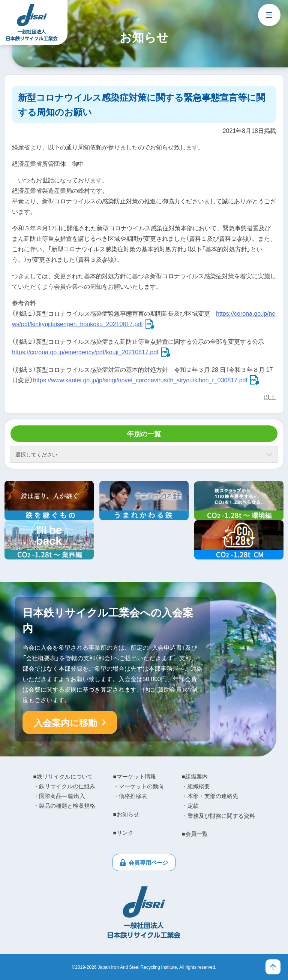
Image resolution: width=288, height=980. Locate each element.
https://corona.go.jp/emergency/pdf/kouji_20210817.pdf (85, 352)
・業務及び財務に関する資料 (218, 816)
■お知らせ (126, 814)
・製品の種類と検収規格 (64, 805)
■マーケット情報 (135, 776)
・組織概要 (196, 786)
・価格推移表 (130, 796)
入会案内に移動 (65, 722)
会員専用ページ (148, 862)
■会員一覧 (195, 834)
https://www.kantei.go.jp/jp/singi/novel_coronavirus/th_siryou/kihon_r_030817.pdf (140, 380)
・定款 (190, 805)
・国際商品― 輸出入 (59, 796)
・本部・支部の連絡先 (210, 796)
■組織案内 (195, 776)
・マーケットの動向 (139, 786)
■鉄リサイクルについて (63, 776)
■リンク (123, 832)
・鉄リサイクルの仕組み (64, 786)
